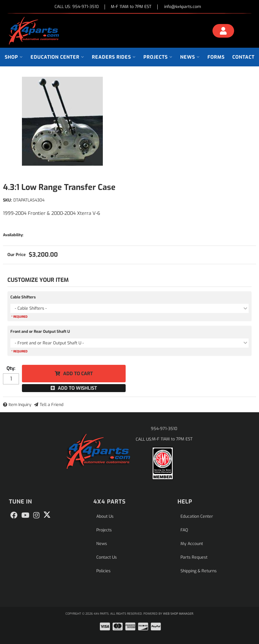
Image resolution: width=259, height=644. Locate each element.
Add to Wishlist (77, 388)
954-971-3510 (164, 429)
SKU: (7, 200)
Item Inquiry (20, 405)
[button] (14, 57)
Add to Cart (78, 374)
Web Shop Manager (178, 614)
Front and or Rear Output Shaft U (40, 331)
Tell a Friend (52, 405)
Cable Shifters (23, 297)
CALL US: (77, 7)
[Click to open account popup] (223, 32)
